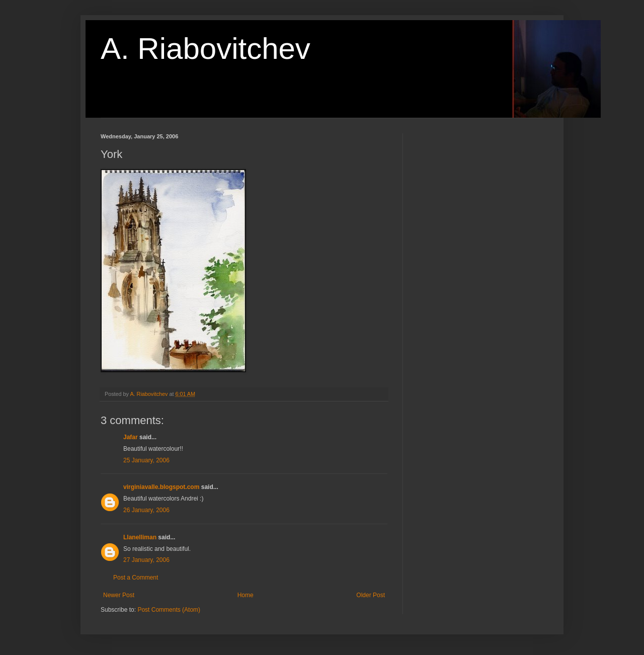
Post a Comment (136, 578)
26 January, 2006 (146, 510)
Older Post (371, 595)
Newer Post (119, 595)
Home (246, 595)
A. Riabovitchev (206, 49)
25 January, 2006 (146, 460)
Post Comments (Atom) (169, 610)
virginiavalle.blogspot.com (161, 487)
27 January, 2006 (146, 560)
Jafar (131, 437)
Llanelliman (140, 537)
